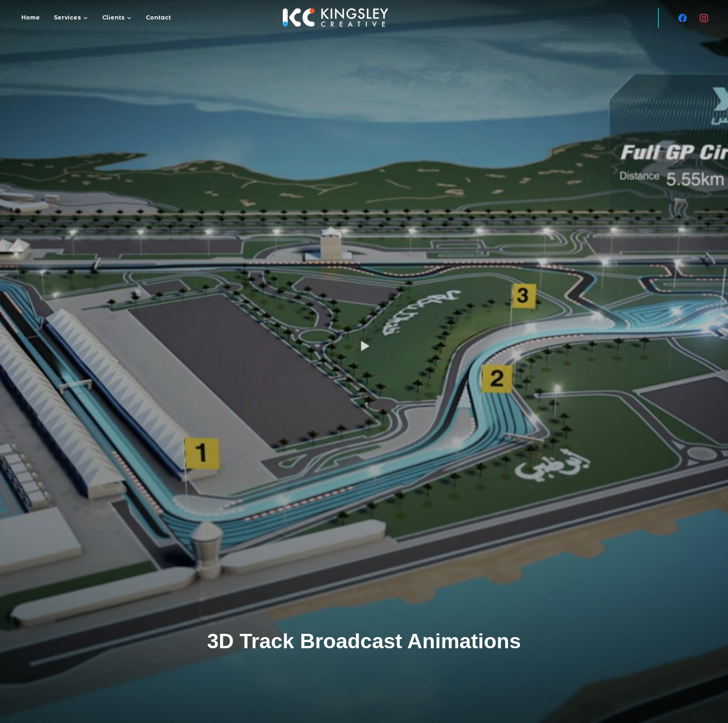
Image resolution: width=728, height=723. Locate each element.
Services (67, 17)
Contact (158, 17)
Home (31, 17)
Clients (113, 17)
